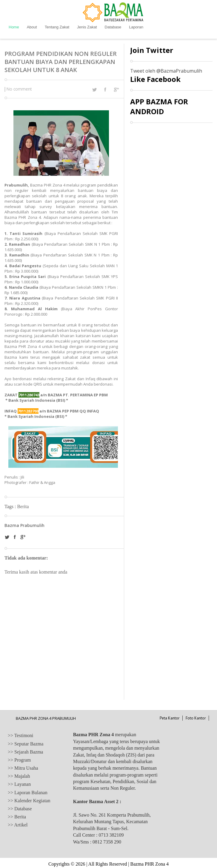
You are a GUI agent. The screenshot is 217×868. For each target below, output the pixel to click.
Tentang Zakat (57, 27)
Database (113, 27)
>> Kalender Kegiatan (29, 801)
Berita (23, 506)
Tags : (11, 506)
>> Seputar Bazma (26, 744)
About (32, 27)
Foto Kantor (196, 718)
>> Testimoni (21, 735)
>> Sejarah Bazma (25, 752)
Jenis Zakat (87, 27)
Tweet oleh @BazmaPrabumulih (166, 71)
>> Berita (17, 817)
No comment (19, 89)
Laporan (136, 27)
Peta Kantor (170, 718)
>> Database (20, 809)
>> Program (19, 760)
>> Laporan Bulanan (28, 793)
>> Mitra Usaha (23, 768)
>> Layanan (19, 784)
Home (14, 27)
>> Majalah (19, 776)
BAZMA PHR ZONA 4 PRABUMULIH (46, 718)
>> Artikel (18, 825)
